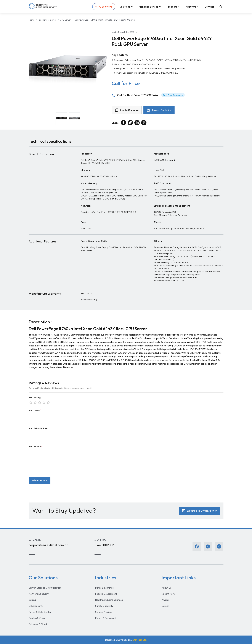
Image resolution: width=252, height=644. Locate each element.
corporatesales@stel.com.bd (48, 545)
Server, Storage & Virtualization (45, 588)
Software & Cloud (38, 624)
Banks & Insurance (104, 588)
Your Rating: (35, 398)
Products (174, 7)
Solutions (127, 7)
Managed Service (150, 7)
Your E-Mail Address (40, 428)
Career (165, 606)
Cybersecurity (36, 606)
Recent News (169, 594)
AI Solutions (104, 7)
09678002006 (104, 545)
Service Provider (104, 612)
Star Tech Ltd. (140, 640)
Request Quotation (159, 110)
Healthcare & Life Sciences (109, 600)
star (48, 402)
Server (53, 20)
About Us (193, 7)
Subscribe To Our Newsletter (199, 511)
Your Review (35, 446)
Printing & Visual (37, 618)
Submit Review (40, 480)
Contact (209, 7)
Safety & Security (104, 606)
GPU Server (65, 20)
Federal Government (106, 594)
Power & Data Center (40, 612)
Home (31, 20)
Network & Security (39, 594)
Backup (33, 600)
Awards (166, 600)
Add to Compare (127, 110)
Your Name (35, 410)
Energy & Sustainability (107, 618)
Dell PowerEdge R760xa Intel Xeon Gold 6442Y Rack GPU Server (105, 20)
